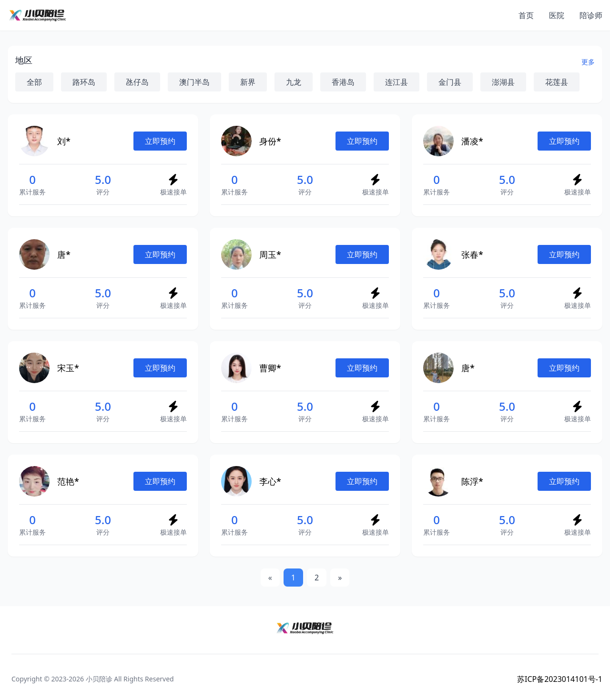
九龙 (294, 82)
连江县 (396, 82)
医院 (557, 15)
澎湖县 (503, 82)
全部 (34, 82)
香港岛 (343, 82)
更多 (588, 62)
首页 (526, 15)
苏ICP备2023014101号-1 (560, 679)
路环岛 (84, 82)
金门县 (450, 82)
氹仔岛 (137, 82)
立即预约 (160, 141)
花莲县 (557, 82)
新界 (248, 82)
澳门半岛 (194, 82)
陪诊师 (591, 15)
